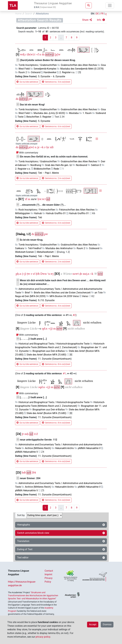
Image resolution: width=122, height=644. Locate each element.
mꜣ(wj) (39, 234)
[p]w (57, 54)
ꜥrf (26, 199)
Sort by (21, 515)
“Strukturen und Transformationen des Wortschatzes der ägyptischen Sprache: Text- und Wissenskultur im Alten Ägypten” (33, 596)
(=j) (24, 274)
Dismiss (107, 624)
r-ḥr (47, 147)
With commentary (29, 153)
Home (18, 14)
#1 (64, 373)
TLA (13, 5)
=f (37, 54)
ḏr (81, 274)
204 (34, 473)
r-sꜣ (33, 274)
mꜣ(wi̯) (50, 54)
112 (36, 434)
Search (29, 14)
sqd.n (42, 387)
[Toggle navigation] (110, 5)
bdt (24, 473)
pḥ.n (18, 274)
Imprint (48, 574)
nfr (52, 147)
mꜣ (48, 199)
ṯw (28, 274)
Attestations (42, 14)
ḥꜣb (38, 274)
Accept (93, 624)
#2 (74, 315)
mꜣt (29, 473)
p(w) (31, 147)
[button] (87, 20)
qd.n (45, 328)
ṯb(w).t (31, 54)
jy (38, 147)
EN (92, 14)
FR (102, 14)
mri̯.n (86, 274)
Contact (49, 571)
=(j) (50, 328)
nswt (76, 274)
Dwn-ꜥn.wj (47, 274)
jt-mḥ (25, 434)
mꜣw (59, 328)
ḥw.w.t (42, 199)
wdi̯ (22, 54)
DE (97, 14)
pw (30, 99)
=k (42, 147)
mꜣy (100, 274)
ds (43, 54)
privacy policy (43, 637)
